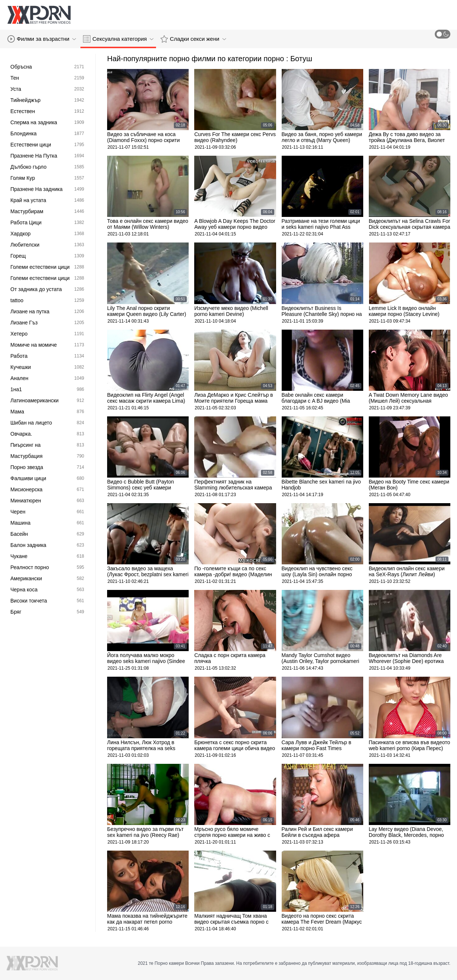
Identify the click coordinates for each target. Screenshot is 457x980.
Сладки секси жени (193, 39)
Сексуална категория (118, 39)
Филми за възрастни (42, 39)
